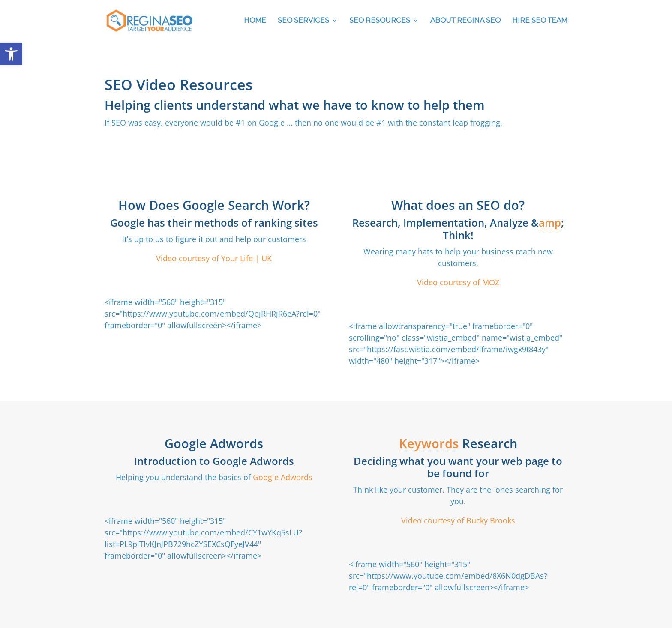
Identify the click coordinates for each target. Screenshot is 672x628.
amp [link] (550, 223)
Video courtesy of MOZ (458, 282)
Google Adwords (282, 477)
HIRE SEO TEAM (540, 21)
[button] (11, 54)
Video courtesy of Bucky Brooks (458, 520)
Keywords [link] (429, 443)
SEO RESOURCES (380, 21)
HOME (255, 21)
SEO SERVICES (303, 21)
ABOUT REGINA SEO (465, 21)
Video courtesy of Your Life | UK (214, 258)
